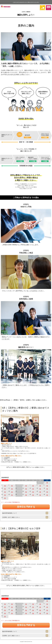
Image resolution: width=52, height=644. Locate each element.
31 (2, 497)
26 (16, 494)
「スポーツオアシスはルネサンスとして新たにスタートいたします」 (26, 2)
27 (23, 494)
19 (16, 491)
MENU (49, 8)
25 (9, 494)
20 (23, 491)
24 (2, 494)
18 (9, 491)
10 (2, 488)
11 (9, 488)
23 (44, 491)
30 (44, 494)
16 (44, 488)
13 (23, 488)
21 (30, 491)
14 (30, 488)
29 (37, 494)
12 (16, 488)
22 (37, 491)
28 (30, 494)
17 (2, 491)
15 (37, 488)
